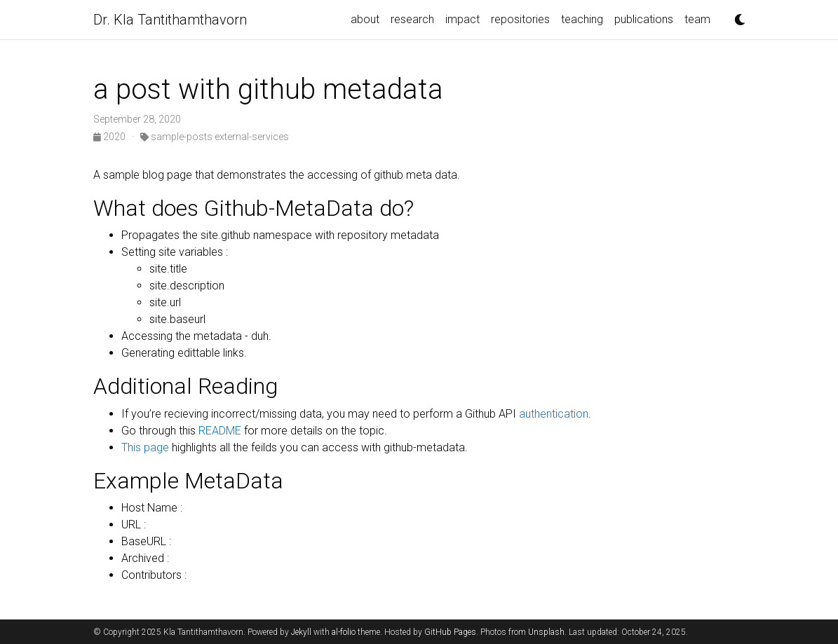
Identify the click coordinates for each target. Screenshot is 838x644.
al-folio (344, 632)
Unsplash (546, 632)
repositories (520, 19)
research (412, 19)
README (220, 431)
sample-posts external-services (215, 137)
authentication (552, 414)
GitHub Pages (450, 632)
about (365, 19)
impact (462, 19)
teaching (582, 19)
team (697, 19)
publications (644, 19)
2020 (110, 137)
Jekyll (301, 632)
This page (145, 447)
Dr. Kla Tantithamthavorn (170, 20)
